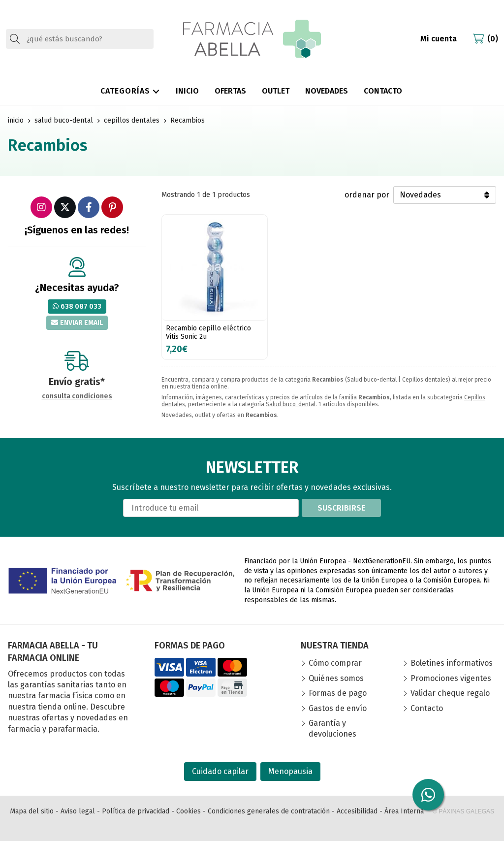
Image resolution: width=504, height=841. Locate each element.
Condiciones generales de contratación (269, 811)
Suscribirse (341, 508)
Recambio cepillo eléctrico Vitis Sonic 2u (208, 332)
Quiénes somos (336, 678)
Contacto (427, 708)
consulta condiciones (77, 396)
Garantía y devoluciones (332, 728)
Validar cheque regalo (450, 693)
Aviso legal (78, 811)
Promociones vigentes (451, 678)
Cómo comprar (335, 663)
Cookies (189, 811)
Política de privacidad (136, 811)
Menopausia (290, 771)
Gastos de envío (338, 708)
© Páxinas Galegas (463, 811)
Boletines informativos (452, 663)
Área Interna (404, 811)
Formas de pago (338, 693)
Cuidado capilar (220, 771)
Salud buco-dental (291, 404)
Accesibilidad (357, 811)
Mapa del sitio (32, 811)
